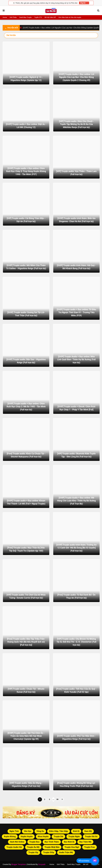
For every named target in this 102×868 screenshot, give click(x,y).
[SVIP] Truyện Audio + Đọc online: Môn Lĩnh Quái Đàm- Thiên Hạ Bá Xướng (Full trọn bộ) (76, 360)
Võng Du (40, 831)
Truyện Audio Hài (14, 847)
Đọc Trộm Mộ (85, 842)
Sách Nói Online (17, 842)
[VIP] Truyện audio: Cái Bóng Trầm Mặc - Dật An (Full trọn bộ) (26, 220)
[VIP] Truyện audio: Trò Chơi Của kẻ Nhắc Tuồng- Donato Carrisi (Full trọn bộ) (26, 596)
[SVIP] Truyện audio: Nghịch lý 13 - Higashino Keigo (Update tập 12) (26, 79)
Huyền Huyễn (27, 836)
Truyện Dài (58, 836)
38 (57, 799)
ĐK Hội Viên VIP (50, 17)
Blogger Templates (19, 864)
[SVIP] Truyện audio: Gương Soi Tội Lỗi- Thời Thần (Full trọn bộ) (26, 314)
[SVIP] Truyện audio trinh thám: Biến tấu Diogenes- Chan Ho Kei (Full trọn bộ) (76, 220)
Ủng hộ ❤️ (84, 3)
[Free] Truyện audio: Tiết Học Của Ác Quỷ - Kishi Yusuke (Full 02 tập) (76, 690)
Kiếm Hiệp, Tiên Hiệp (59, 831)
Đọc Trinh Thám (52, 842)
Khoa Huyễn (43, 836)
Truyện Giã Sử (91, 836)
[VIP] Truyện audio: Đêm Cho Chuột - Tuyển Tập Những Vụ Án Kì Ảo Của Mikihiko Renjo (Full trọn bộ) (76, 124)
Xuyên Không (10, 836)
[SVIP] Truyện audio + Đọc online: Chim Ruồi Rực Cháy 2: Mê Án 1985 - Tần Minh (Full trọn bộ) (26, 407)
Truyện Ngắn (74, 836)
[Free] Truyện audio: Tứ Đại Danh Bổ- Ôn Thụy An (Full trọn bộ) (76, 596)
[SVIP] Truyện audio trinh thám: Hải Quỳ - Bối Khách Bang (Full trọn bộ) (76, 267)
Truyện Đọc (34, 842)
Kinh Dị (76, 831)
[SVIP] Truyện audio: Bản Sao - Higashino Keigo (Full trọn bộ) (26, 361)
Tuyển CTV (38, 17)
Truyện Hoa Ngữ (72, 847)
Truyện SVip (49, 852)
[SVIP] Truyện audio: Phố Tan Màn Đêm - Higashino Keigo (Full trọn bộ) (76, 737)
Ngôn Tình (14, 831)
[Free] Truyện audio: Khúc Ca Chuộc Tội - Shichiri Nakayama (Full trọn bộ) (26, 455)
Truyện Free (90, 847)
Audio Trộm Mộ (66, 852)
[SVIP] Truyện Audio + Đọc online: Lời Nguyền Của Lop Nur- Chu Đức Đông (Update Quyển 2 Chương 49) (76, 77)
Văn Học (28, 831)
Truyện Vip (33, 852)
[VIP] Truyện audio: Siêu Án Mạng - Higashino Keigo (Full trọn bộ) (26, 784)
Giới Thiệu (13, 17)
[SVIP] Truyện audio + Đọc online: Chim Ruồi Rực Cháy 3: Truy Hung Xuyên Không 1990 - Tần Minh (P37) (26, 171)
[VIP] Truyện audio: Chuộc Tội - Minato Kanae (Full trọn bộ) (26, 690)
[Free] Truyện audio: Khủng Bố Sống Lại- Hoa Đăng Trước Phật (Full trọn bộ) (76, 784)
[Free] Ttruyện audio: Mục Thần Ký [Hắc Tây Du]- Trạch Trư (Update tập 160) (26, 549)
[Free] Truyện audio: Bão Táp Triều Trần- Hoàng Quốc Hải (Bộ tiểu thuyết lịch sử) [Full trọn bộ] (26, 642)
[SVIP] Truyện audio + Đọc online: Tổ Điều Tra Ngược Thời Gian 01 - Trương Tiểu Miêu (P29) (76, 313)
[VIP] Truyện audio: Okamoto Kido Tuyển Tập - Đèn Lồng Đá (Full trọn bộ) (76, 455)
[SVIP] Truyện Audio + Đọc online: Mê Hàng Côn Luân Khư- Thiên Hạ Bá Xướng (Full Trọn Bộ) (76, 501)
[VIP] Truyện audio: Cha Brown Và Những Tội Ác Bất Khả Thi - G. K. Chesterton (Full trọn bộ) (76, 642)
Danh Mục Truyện (26, 17)
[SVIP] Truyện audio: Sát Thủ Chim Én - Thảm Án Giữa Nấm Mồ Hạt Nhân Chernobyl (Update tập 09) (26, 736)
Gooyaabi (42, 864)
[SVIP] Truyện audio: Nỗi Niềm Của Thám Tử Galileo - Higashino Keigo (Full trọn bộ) (26, 267)
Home (5, 17)
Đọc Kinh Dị (69, 842)
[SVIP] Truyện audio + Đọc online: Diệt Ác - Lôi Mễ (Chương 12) (26, 126)
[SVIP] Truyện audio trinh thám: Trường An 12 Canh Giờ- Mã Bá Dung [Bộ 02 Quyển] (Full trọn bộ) (76, 548)
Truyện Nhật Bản (52, 847)
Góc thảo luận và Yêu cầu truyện (70, 17)
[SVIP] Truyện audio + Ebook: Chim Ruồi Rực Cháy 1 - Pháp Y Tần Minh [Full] (76, 408)
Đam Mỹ (88, 831)
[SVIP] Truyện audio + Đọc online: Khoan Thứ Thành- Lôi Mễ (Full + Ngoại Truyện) (26, 502)
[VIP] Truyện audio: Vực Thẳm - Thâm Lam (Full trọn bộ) (76, 173)
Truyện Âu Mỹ (33, 847)
